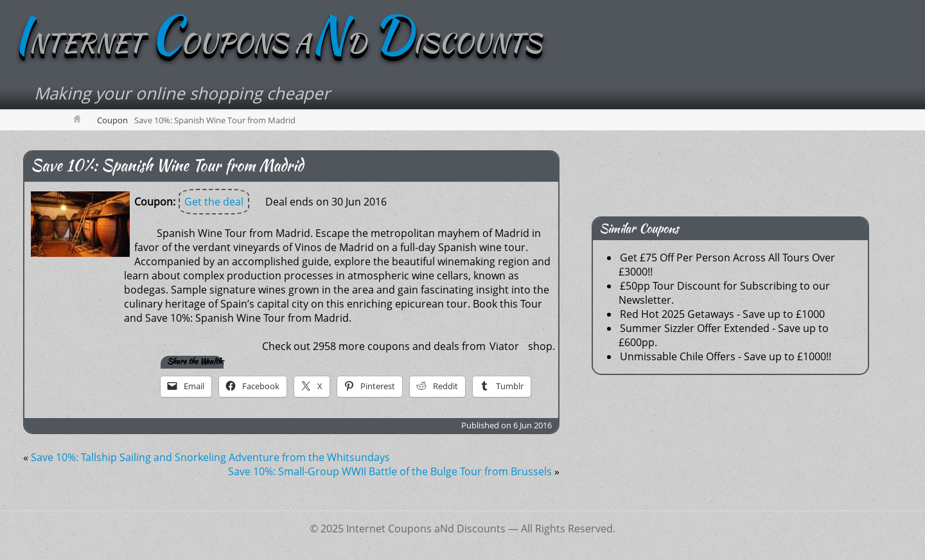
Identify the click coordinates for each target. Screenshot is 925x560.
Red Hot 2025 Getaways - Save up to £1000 (722, 314)
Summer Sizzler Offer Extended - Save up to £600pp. (724, 335)
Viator (504, 346)
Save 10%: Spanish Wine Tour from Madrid (167, 165)
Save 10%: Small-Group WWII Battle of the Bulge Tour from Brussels (390, 471)
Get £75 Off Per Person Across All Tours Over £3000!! (727, 265)
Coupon (112, 120)
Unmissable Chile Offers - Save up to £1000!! (726, 356)
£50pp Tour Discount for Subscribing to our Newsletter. (724, 293)
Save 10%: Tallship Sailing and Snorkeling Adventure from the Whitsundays (210, 457)
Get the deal (214, 202)
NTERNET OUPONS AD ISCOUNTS (277, 43)
